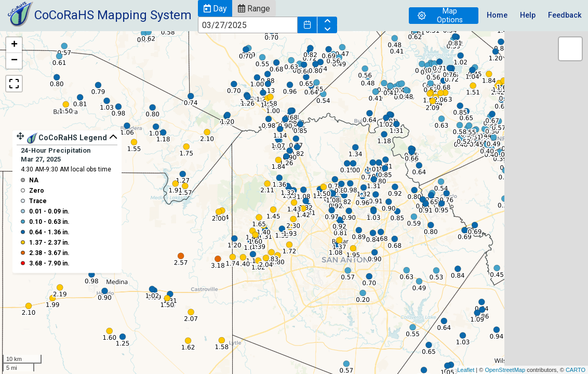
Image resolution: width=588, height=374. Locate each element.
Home (497, 15)
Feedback (565, 15)
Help (528, 15)
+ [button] (14, 45)
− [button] (14, 61)
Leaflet (466, 370)
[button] (215, 8)
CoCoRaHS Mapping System (113, 15)
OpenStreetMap (505, 370)
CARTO (576, 370)
